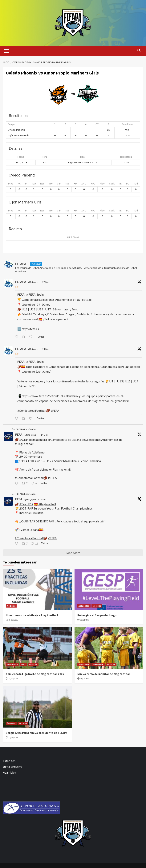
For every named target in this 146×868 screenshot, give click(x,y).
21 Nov (46, 349)
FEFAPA (21, 282)
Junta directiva (12, 766)
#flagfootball (47, 504)
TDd (136, 184)
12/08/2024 (13, 737)
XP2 (93, 184)
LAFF (23, 665)
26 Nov (46, 282)
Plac (102, 184)
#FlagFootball (24, 444)
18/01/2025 (13, 679)
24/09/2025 (13, 620)
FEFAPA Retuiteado (26, 429)
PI (26, 184)
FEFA (19, 434)
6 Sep (43, 499)
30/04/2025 (85, 620)
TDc (67, 184)
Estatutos (9, 761)
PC (19, 184)
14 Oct (44, 435)
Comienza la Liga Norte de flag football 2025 (35, 674)
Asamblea (9, 772)
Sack (112, 184)
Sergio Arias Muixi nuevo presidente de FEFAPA (36, 733)
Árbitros (11, 723)
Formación (98, 665)
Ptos (11, 184)
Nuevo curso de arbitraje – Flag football (32, 615)
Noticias (11, 606)
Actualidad (84, 606)
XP (75, 184)
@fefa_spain (30, 435)
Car (59, 184)
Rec (42, 184)
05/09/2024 (85, 679)
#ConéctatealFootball (29, 478)
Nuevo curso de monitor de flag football (104, 674)
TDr (51, 184)
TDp (34, 184)
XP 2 (84, 184)
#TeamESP (26, 504)
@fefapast (33, 282)
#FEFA (52, 478)
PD (128, 184)
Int (120, 184)
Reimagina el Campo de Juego (97, 615)
